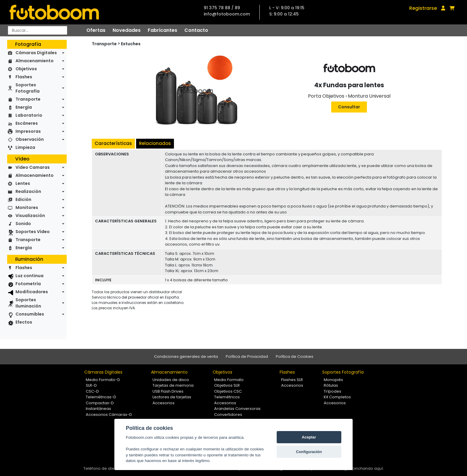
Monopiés (333, 380)
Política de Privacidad (247, 356)
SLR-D (91, 385)
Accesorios (164, 403)
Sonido (23, 224)
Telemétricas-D (101, 397)
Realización (28, 191)
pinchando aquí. (368, 468)
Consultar (349, 107)
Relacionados (155, 143)
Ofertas (96, 30)
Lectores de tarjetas (172, 397)
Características (113, 143)
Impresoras (28, 131)
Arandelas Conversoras (237, 409)
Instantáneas (98, 409)
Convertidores (228, 415)
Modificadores (32, 292)
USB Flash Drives (168, 391)
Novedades (127, 30)
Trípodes (333, 391)
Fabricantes (162, 30)
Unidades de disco (171, 380)
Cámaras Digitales (36, 53)
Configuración (309, 452)
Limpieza (25, 147)
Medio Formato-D (103, 380)
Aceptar (309, 437)
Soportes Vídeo (33, 232)
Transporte (28, 99)
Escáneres (27, 123)
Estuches (131, 44)
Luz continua (29, 276)
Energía (24, 107)
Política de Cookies (295, 356)
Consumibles (30, 314)
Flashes (24, 77)
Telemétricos (227, 397)
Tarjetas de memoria (173, 385)
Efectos (24, 322)
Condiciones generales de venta (186, 356)
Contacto (196, 30)
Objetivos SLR (227, 385)
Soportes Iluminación (28, 303)
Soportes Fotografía (28, 88)
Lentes (23, 183)
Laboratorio (29, 115)
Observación (30, 139)
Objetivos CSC (228, 391)
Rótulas (331, 385)
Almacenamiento (35, 61)
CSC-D (92, 391)
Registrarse (423, 8)
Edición (23, 199)
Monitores (27, 207)
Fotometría (28, 284)
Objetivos (26, 69)
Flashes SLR (292, 380)
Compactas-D (100, 403)
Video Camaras (33, 167)
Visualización (30, 216)
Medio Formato (229, 380)
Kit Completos (337, 397)
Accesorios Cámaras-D (109, 415)
